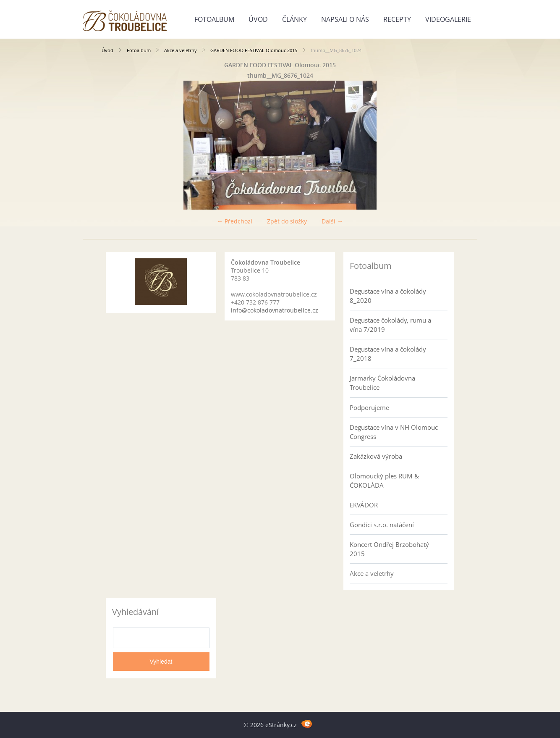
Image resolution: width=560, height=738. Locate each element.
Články (294, 19)
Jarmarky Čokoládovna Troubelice (382, 383)
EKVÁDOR (364, 505)
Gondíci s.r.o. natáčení (382, 525)
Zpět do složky (287, 221)
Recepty (397, 19)
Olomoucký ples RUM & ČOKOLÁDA (384, 481)
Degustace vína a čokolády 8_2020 (388, 296)
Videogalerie (448, 19)
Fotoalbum (214, 19)
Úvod (258, 19)
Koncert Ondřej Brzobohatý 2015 (389, 549)
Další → (332, 221)
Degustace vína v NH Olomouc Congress (394, 432)
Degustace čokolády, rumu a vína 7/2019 (390, 325)
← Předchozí (235, 221)
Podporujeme (369, 407)
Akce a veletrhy (181, 50)
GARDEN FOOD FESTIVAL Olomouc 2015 (254, 50)
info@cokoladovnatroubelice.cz (275, 310)
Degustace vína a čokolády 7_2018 (388, 354)
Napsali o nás (345, 19)
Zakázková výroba (376, 456)
